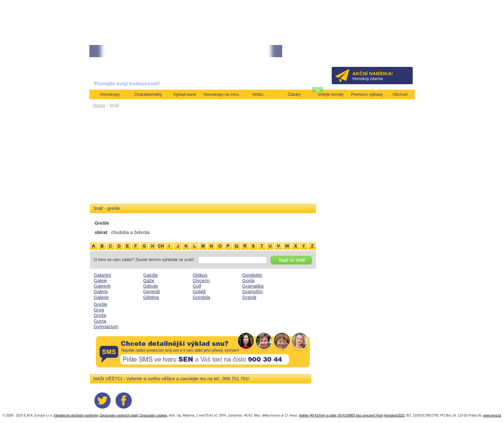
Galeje (101, 281)
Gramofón (253, 292)
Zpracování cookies (153, 415)
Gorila (248, 281)
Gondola (202, 297)
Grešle (101, 304)
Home (99, 105)
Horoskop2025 (394, 415)
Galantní (103, 275)
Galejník (102, 286)
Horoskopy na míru (221, 94)
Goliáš (199, 292)
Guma (100, 321)
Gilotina (151, 297)
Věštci (258, 94)
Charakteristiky (148, 94)
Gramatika (253, 286)
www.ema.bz (492, 415)
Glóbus (200, 275)
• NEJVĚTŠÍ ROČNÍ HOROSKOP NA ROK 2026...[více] (207, 51)
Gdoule (151, 286)
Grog (99, 310)
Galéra (101, 292)
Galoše (151, 275)
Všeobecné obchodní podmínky (76, 415)
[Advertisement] (203, 158)
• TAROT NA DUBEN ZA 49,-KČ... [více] (123, 51)
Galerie (101, 297)
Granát (249, 297)
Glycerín (202, 281)
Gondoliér (252, 275)
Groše (100, 315)
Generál (152, 292)
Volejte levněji (331, 94)
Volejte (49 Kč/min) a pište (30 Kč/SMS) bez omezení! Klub (341, 415)
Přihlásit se (397, 53)
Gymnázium (106, 327)
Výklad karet (184, 94)
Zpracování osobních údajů (119, 415)
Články (294, 94)
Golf (197, 286)
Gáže (149, 281)
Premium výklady (367, 94)
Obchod (400, 94)
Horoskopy (110, 94)
